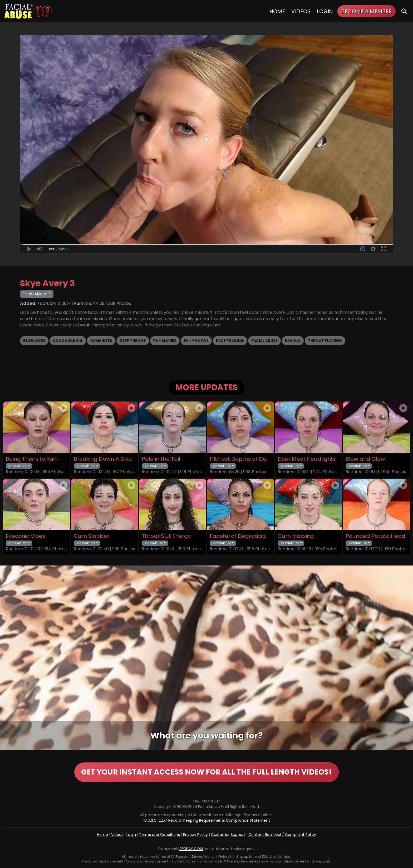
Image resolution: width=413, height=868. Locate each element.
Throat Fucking (325, 341)
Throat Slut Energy (166, 536)
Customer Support (228, 835)
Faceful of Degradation (240, 536)
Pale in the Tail (161, 459)
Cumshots (101, 341)
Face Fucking (230, 341)
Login (325, 11)
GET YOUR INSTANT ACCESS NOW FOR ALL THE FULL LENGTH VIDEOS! (206, 772)
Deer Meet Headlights (307, 459)
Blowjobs (34, 341)
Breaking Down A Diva (103, 459)
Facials (293, 341)
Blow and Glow (365, 459)
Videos (301, 11)
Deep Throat (133, 341)
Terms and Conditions (159, 835)
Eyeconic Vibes (26, 536)
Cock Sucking (68, 341)
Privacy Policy (195, 835)
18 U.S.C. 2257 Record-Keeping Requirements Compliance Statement (207, 820)
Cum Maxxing (296, 536)
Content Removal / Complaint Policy (282, 835)
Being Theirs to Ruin (32, 459)
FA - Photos (196, 341)
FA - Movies (165, 341)
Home (277, 11)
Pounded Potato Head (375, 536)
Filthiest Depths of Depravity (240, 459)
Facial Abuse (264, 341)
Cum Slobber (91, 536)
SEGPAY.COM (191, 849)
